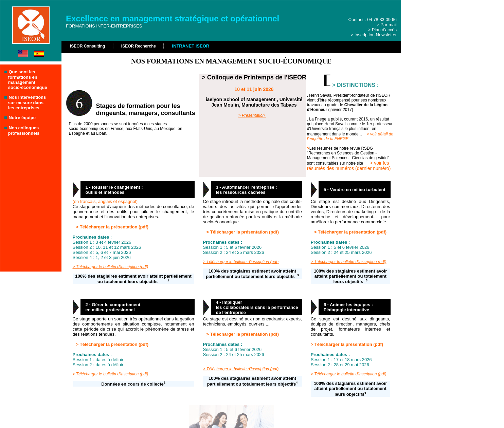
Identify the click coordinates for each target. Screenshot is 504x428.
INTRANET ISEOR (191, 46)
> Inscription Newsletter (374, 35)
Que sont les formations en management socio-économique (26, 80)
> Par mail (387, 25)
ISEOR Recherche (139, 46)
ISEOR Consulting (88, 46)
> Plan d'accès (382, 30)
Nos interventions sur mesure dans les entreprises (25, 103)
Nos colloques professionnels (22, 131)
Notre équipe (22, 118)
